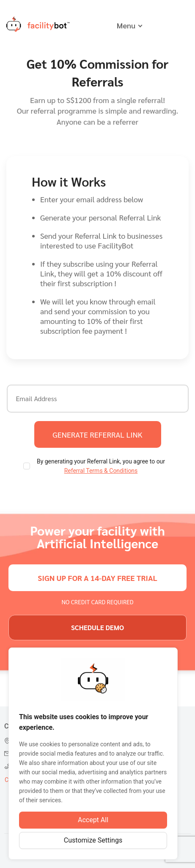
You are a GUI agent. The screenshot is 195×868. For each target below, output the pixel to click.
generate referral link (97, 434)
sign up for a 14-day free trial (97, 578)
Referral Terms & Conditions (101, 471)
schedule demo (97, 627)
